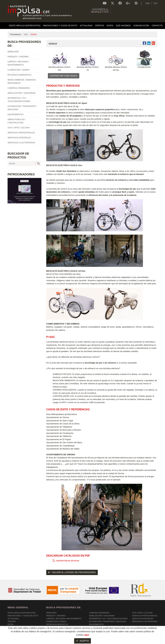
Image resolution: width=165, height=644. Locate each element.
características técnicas (66, 561)
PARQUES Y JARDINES (56, 616)
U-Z (26, 34)
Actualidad (13, 619)
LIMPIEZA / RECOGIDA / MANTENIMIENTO (64, 619)
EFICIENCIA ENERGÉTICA (57, 624)
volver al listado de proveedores (72, 572)
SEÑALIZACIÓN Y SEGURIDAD (102, 616)
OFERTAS (12, 621)
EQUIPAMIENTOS (96, 624)
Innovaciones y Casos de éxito (23, 616)
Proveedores (15, 34)
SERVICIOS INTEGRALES (143, 619)
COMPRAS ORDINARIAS (99, 613)
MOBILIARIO (51, 613)
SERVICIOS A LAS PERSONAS (145, 621)
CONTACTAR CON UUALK (64, 76)
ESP (148, 3)
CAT (156, 3)
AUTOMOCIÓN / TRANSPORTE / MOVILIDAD (107, 621)
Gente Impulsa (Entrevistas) (22, 613)
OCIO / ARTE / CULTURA (142, 613)
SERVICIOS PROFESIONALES (145, 616)
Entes (11, 624)
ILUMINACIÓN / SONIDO (56, 621)
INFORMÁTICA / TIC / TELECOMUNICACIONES (108, 619)
